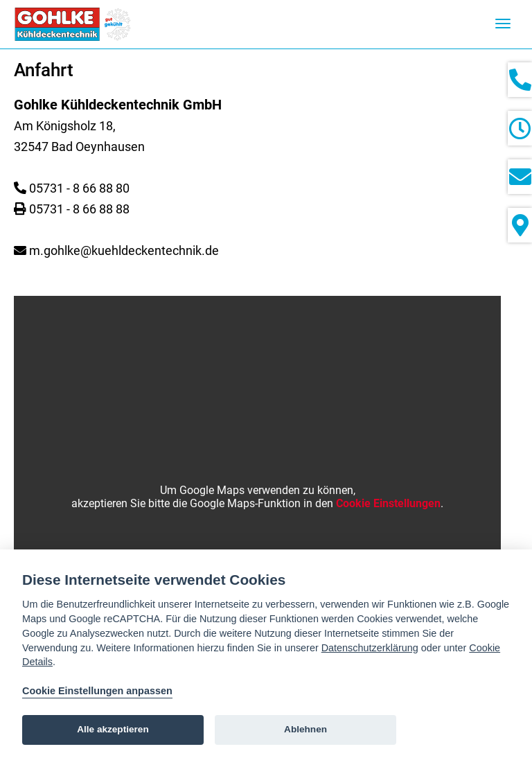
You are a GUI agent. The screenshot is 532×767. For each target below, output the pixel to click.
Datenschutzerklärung (370, 648)
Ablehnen (305, 729)
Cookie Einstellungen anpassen (97, 691)
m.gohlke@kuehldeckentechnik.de (124, 250)
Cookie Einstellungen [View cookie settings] (388, 503)
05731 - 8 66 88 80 (79, 188)
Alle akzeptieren (113, 729)
